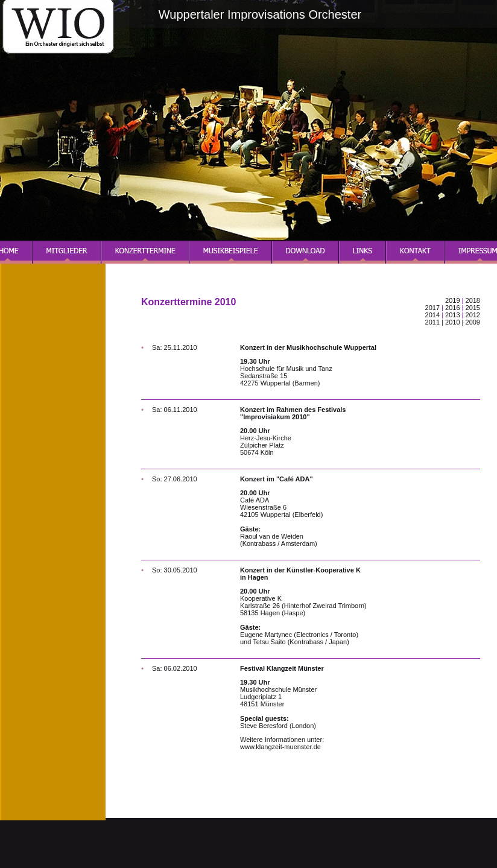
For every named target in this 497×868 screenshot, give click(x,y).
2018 (473, 300)
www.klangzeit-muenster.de (280, 747)
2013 (452, 315)
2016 (452, 308)
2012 (473, 315)
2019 (452, 300)
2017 (432, 308)
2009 (473, 322)
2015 (473, 308)
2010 (452, 322)
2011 (432, 322)
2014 (434, 315)
